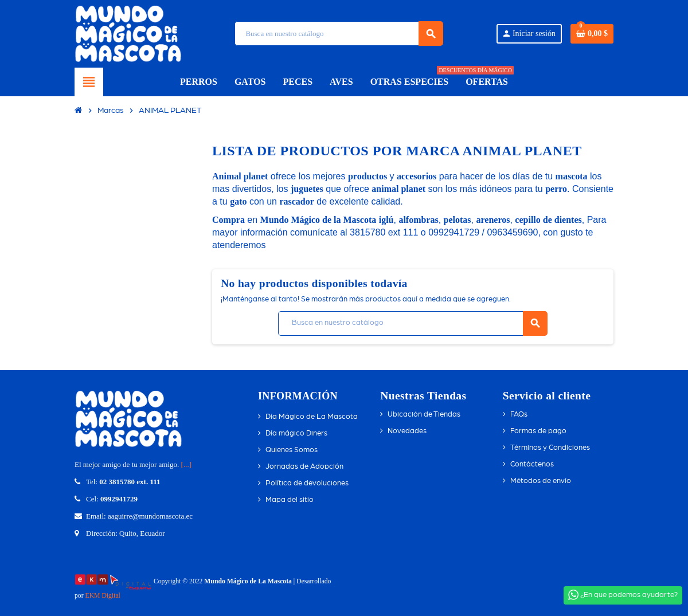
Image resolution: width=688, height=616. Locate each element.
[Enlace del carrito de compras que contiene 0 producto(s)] (592, 34)
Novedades (407, 431)
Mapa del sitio (290, 500)
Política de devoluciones (307, 483)
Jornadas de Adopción (304, 467)
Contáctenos (532, 464)
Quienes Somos (292, 450)
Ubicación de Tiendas (424, 415)
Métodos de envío (541, 481)
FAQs (519, 415)
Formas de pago (538, 431)
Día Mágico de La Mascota (312, 417)
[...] (186, 464)
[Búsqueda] (339, 34)
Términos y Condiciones (550, 448)
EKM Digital (103, 596)
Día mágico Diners (296, 433)
